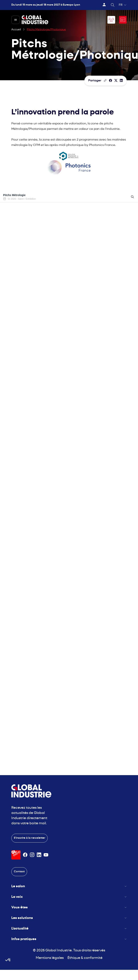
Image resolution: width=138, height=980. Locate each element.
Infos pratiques (69, 939)
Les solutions (69, 918)
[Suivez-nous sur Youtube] (46, 855)
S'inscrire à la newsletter (30, 838)
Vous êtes (69, 908)
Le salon (69, 886)
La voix (69, 897)
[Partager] (111, 80)
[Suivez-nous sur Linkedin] (39, 855)
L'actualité (69, 929)
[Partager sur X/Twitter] (116, 80)
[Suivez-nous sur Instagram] (32, 855)
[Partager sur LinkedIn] (121, 80)
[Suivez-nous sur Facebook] (25, 855)
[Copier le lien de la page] (105, 80)
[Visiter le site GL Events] (16, 855)
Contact (19, 872)
